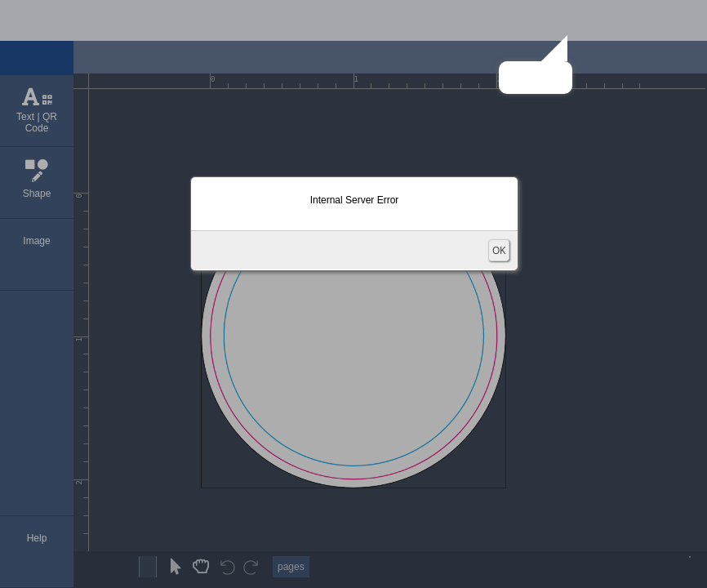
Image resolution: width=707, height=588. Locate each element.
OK (499, 250)
